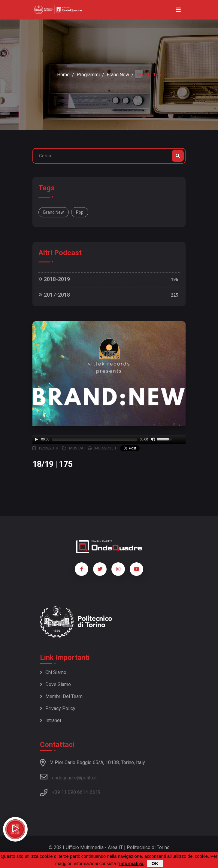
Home (63, 75)
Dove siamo (55, 684)
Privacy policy (58, 708)
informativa (131, 863)
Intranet (51, 720)
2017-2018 (54, 295)
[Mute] (153, 439)
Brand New (54, 212)
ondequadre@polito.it (68, 777)
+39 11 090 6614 (70, 792)
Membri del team (61, 696)
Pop (80, 212)
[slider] (95, 439)
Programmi (88, 75)
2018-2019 (54, 279)
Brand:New (118, 75)
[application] (109, 439)
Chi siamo (53, 672)
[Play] (36, 439)
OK (155, 863)
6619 (95, 792)
